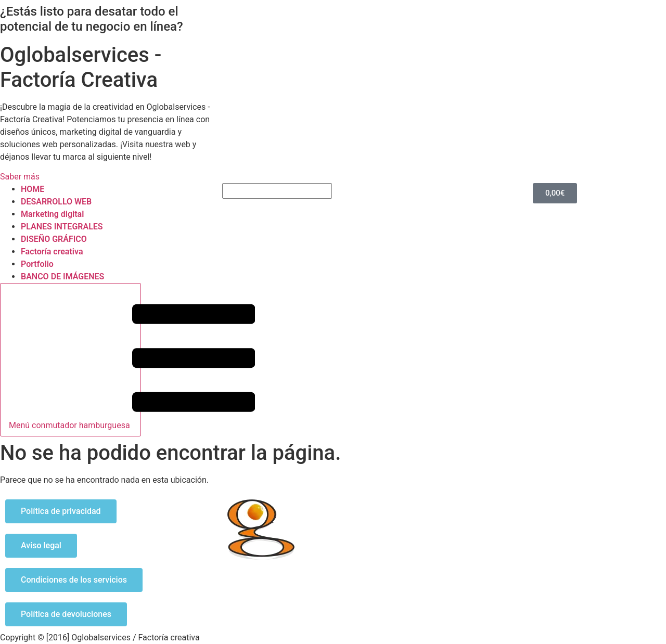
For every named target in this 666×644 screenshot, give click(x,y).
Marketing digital (52, 214)
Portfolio (37, 264)
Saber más (20, 177)
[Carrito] (555, 193)
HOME (33, 189)
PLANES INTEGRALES (62, 227)
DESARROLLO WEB (56, 202)
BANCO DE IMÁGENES (62, 276)
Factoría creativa (52, 252)
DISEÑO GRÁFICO (54, 239)
